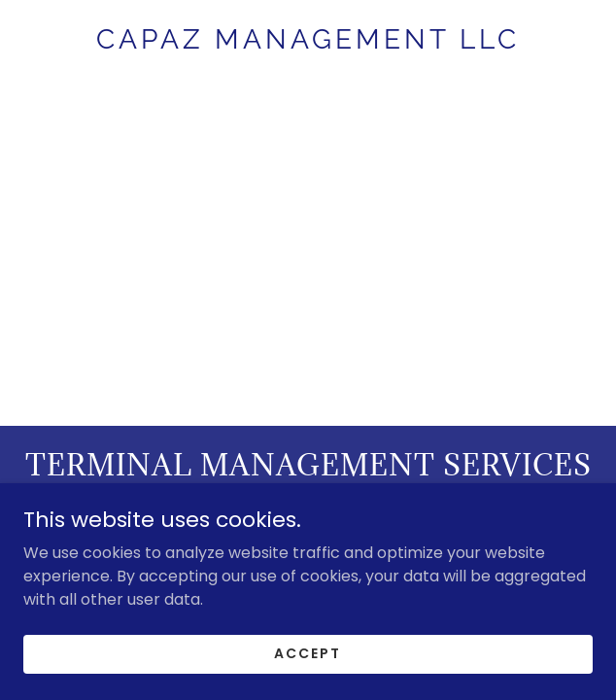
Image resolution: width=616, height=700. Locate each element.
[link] (308, 40)
